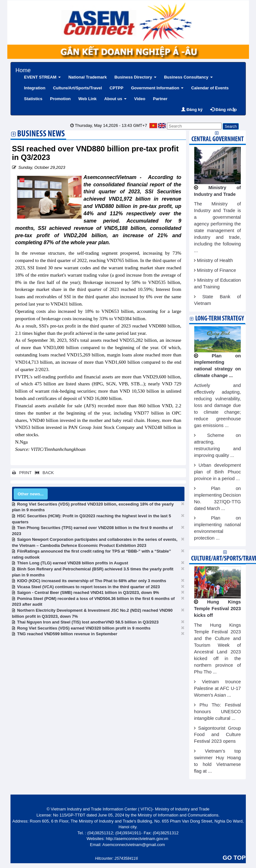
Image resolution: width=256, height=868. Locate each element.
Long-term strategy (220, 319)
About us (115, 99)
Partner (160, 99)
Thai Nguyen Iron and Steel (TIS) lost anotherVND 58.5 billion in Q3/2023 (88, 622)
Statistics (33, 99)
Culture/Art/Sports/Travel (78, 88)
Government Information (157, 88)
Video (140, 99)
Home (23, 69)
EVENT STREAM (42, 77)
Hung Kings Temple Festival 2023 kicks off (218, 609)
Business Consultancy (188, 77)
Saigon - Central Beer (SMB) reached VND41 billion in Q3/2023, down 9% (88, 592)
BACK (43, 473)
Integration (35, 88)
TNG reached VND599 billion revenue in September (67, 634)
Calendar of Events (210, 88)
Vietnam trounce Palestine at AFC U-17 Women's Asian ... (218, 688)
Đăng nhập (224, 110)
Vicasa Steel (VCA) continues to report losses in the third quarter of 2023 (89, 587)
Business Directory (135, 77)
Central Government (218, 139)
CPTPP (117, 88)
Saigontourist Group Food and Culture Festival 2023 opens (218, 735)
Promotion (60, 99)
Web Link (87, 99)
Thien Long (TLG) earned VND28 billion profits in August (73, 563)
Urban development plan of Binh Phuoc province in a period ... (218, 472)
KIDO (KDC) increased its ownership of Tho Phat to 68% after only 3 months (92, 581)
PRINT (22, 473)
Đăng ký (192, 110)
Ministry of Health (215, 260)
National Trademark (88, 77)
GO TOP (234, 858)
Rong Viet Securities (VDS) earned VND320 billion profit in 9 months (84, 628)
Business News (41, 134)
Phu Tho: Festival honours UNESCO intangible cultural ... (218, 712)
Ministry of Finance (216, 270)
